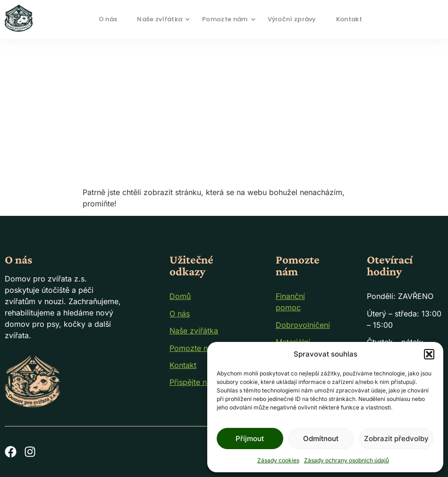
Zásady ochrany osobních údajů (347, 460)
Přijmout (250, 439)
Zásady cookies (278, 460)
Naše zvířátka (163, 19)
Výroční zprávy (292, 19)
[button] (429, 354)
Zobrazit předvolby (396, 439)
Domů (180, 296)
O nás (108, 19)
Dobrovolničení (303, 325)
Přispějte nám (194, 382)
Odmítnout (321, 439)
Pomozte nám (228, 19)
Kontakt (349, 19)
